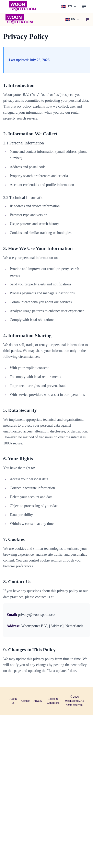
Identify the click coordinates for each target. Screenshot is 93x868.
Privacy (38, 701)
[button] (87, 19)
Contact (26, 701)
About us (13, 701)
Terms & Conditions (53, 701)
